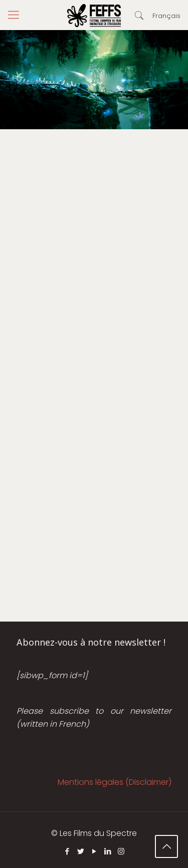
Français (166, 16)
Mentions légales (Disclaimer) (115, 782)
